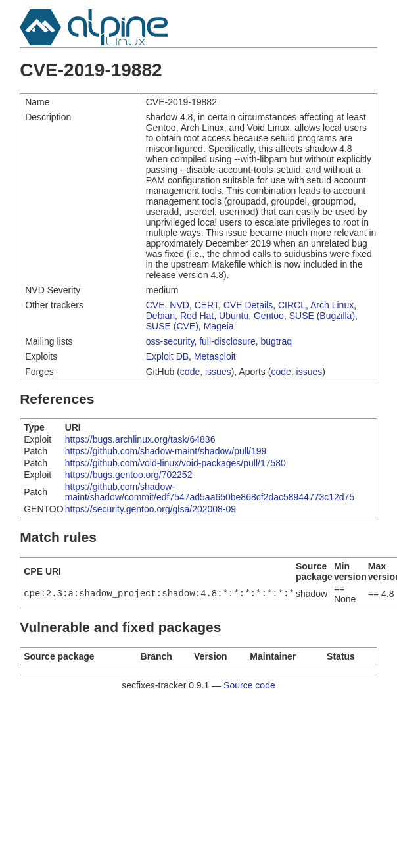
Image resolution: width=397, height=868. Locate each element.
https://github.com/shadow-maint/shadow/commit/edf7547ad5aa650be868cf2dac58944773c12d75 (210, 492)
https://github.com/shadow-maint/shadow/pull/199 (166, 451)
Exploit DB (167, 356)
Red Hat (197, 316)
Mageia (219, 326)
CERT (206, 305)
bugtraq (276, 341)
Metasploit (215, 356)
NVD (179, 305)
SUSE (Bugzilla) (322, 316)
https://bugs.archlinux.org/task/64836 (140, 439)
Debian (160, 316)
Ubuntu (234, 316)
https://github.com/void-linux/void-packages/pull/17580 (175, 463)
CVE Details (248, 305)
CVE (155, 305)
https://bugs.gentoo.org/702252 (129, 475)
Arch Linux (332, 305)
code (190, 372)
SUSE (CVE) (172, 326)
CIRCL (292, 305)
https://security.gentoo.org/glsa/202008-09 (151, 509)
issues (218, 372)
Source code (249, 685)
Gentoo (269, 316)
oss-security (170, 341)
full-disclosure (227, 341)
